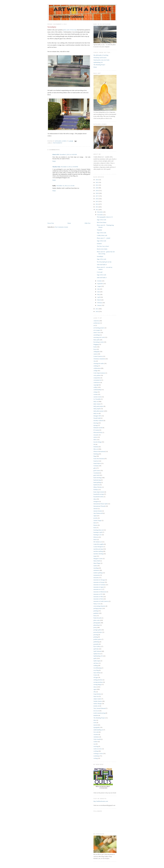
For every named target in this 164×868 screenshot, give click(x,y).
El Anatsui (96, 430)
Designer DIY (97, 416)
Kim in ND (56, 154)
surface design (97, 704)
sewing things (97, 684)
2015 (97, 201)
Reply (54, 161)
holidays (96, 490)
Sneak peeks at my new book (101, 60)
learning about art (98, 530)
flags (95, 456)
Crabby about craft (102, 235)
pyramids (96, 644)
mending (96, 568)
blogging (96, 344)
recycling (96, 670)
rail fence (96, 663)
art (94, 325)
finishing (96, 454)
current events (97, 397)
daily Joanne (97, 404)
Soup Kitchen (97, 694)
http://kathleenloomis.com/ (101, 801)
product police (97, 639)
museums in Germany (99, 585)
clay (95, 361)
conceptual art (97, 380)
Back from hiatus (102, 222)
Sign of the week (101, 220)
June (99, 292)
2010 (97, 311)
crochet (95, 394)
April (99, 297)
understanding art (98, 730)
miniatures (96, 570)
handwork (96, 485)
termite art (96, 706)
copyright (96, 385)
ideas (95, 499)
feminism (96, 447)
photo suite (96, 620)
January (100, 305)
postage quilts (97, 630)
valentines (96, 737)
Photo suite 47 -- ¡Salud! (104, 238)
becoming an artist (99, 342)
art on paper (97, 330)
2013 (97, 207)
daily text (96, 413)
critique (96, 392)
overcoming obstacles (99, 606)
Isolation (99, 244)
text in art (96, 711)
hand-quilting (97, 482)
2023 (97, 180)
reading (96, 665)
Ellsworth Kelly (98, 432)
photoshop (96, 625)
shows (95, 687)
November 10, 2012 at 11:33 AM (65, 186)
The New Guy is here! (103, 246)
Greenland (96, 473)
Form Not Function (99, 459)
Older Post (87, 223)
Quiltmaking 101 (98, 62)
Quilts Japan (97, 661)
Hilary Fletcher (98, 487)
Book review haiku (102, 249)
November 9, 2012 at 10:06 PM (69, 167)
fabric (95, 440)
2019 (97, 191)
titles (95, 720)
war (95, 744)
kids (95, 523)
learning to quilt (98, 532)
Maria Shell (97, 561)
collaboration (97, 368)
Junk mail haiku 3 (102, 278)
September (100, 284)
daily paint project (98, 406)
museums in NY (98, 594)
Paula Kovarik (97, 618)
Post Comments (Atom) (61, 227)
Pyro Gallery (97, 646)
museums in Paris (98, 599)
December (100, 212)
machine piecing (98, 549)
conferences (97, 382)
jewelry (96, 518)
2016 (97, 199)
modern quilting (98, 573)
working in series (98, 753)
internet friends (98, 511)
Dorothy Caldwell (98, 421)
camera (95, 354)
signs (95, 689)
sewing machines (98, 682)
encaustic (96, 435)
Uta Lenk (96, 732)
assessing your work (99, 337)
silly (95, 692)
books (95, 347)
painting (96, 611)
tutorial (95, 725)
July (99, 289)
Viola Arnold (97, 739)
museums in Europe (99, 582)
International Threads (99, 506)
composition (97, 378)
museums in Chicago (99, 580)
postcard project (98, 632)
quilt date (96, 649)
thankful (96, 715)
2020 (97, 188)
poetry (95, 627)
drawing (96, 423)
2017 (97, 196)
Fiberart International (99, 451)
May (99, 294)
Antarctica (96, 321)
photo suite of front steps (70, 30)
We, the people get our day (104, 262)
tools (95, 723)
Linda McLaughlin (99, 544)
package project (98, 608)
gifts (95, 468)
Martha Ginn (56, 167)
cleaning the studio (99, 363)
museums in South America (101, 601)
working (96, 751)
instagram (96, 501)
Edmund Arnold (98, 428)
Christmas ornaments (99, 359)
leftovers (96, 537)
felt (94, 444)
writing (95, 758)
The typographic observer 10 (105, 217)
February (100, 303)
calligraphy (97, 352)
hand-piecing (97, 480)
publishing (96, 642)
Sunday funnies (98, 701)
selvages (96, 677)
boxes (95, 349)
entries (95, 437)
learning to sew (98, 535)
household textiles (98, 497)
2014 (97, 204)
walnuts (96, 742)
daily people (97, 409)
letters (95, 539)
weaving (96, 746)
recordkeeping (97, 668)
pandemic (96, 613)
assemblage (97, 335)
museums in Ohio (98, 597)
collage (95, 371)
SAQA (95, 675)
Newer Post (51, 223)
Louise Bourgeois (98, 547)
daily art (96, 401)
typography (97, 727)
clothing (96, 366)
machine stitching (98, 554)
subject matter (97, 699)
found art (96, 461)
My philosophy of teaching (101, 55)
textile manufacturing (99, 713)
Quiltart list (97, 654)
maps (95, 556)
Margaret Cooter (98, 559)
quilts (95, 658)
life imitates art (98, 542)
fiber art (96, 449)
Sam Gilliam (97, 673)
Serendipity (100, 256)
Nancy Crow (97, 604)
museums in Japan (98, 587)
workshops (96, 756)
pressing (96, 635)
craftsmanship (97, 390)
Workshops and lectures (100, 58)
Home (69, 223)
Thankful (99, 230)
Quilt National (97, 651)
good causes (97, 470)
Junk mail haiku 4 (102, 265)
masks (95, 566)
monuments (97, 575)
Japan (95, 516)
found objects (97, 463)
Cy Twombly (97, 399)
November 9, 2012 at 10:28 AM (68, 154)
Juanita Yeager (97, 520)
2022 (97, 182)
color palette (97, 375)
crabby (95, 387)
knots (95, 528)
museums (96, 578)
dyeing (95, 425)
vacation (96, 734)
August (99, 286)
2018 (97, 193)
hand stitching (97, 478)
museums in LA (98, 589)
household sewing (98, 494)
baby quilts (96, 340)
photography (58, 143)
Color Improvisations (99, 373)
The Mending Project (99, 65)
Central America (98, 356)
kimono (96, 525)
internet (96, 509)
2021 (97, 185)
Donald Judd (97, 418)
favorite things (97, 442)
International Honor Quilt (100, 504)
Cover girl (100, 272)
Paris (95, 616)
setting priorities (98, 680)
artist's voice (97, 332)
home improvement (99, 492)
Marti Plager (97, 563)
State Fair (96, 696)
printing (96, 637)
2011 (97, 309)
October (100, 281)
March (99, 300)
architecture (97, 323)
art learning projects (99, 328)
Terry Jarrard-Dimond (99, 708)
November (100, 215)
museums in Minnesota (100, 592)
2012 (97, 210)
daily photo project (99, 411)
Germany (96, 466)
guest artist (96, 475)
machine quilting (98, 551)
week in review (98, 749)
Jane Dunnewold (98, 513)
